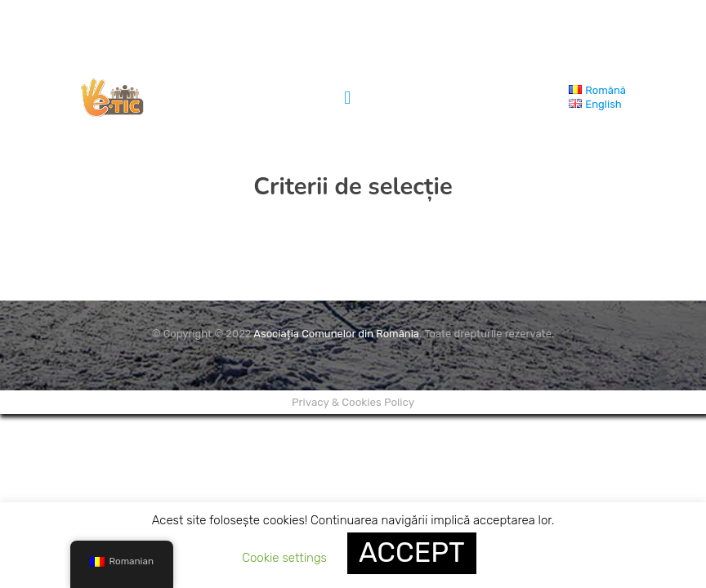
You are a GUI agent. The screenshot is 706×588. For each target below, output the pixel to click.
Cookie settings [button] (284, 558)
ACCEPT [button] (412, 552)
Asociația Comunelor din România (336, 334)
